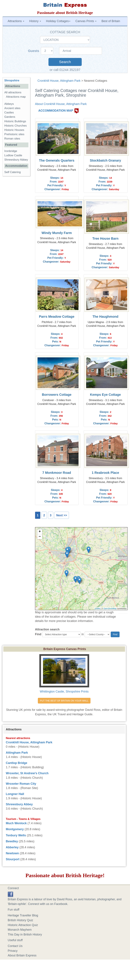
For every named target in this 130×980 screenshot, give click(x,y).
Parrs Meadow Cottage (57, 317)
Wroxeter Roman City (21, 784)
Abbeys (9, 104)
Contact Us (15, 946)
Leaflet (98, 608)
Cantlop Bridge (17, 763)
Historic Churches (16, 126)
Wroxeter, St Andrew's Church (27, 773)
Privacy (13, 951)
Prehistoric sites (14, 134)
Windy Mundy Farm (57, 233)
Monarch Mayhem (20, 930)
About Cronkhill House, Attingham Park (61, 104)
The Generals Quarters (57, 160)
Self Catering (13, 172)
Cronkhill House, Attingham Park (59, 81)
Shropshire (12, 80)
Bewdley (12, 841)
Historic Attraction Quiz (23, 925)
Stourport (13, 859)
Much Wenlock (16, 823)
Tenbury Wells (16, 835)
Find (38, 634)
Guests (34, 51)
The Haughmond (105, 317)
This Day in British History (25, 934)
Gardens (10, 117)
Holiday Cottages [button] (58, 21)
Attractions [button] (16, 21)
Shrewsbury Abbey (16, 160)
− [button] (40, 537)
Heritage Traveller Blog (23, 915)
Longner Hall (15, 794)
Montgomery (15, 829)
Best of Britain (111, 21)
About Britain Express (22, 955)
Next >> (62, 515)
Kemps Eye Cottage (105, 395)
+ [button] (40, 532)
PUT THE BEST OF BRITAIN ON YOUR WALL (64, 701)
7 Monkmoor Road (57, 473)
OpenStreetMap (110, 608)
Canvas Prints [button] (86, 21)
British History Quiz (21, 920)
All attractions (13, 92)
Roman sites (12, 139)
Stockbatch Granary (105, 160)
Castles (9, 113)
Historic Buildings (15, 121)
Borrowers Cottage (57, 395)
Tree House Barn (105, 238)
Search (65, 62)
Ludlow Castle (13, 155)
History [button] (35, 21)
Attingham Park (17, 753)
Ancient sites (12, 108)
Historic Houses (14, 130)
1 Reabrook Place (105, 473)
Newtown (12, 853)
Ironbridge (11, 151)
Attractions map (16, 97)
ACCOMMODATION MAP (56, 111)
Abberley (12, 847)
